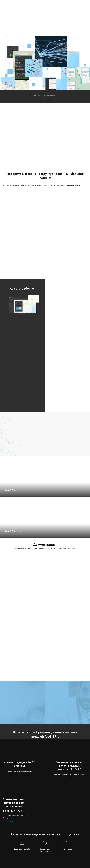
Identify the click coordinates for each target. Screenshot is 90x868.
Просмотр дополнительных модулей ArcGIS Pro (70, 776)
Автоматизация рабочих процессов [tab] (42, 185)
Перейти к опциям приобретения (20, 771)
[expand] (87, 493)
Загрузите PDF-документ (45, 100)
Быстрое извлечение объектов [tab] (15, 185)
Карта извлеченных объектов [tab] (69, 185)
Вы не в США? (8, 822)
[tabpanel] (45, 230)
